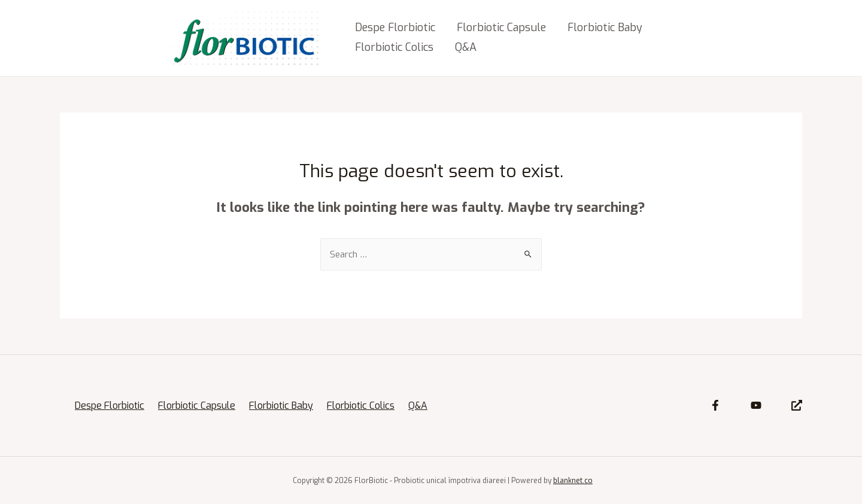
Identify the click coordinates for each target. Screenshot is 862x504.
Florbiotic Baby (605, 28)
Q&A (466, 47)
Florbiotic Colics (394, 47)
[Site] (797, 405)
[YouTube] (756, 405)
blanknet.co (573, 481)
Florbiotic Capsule (501, 28)
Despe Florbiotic (395, 28)
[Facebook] (715, 405)
